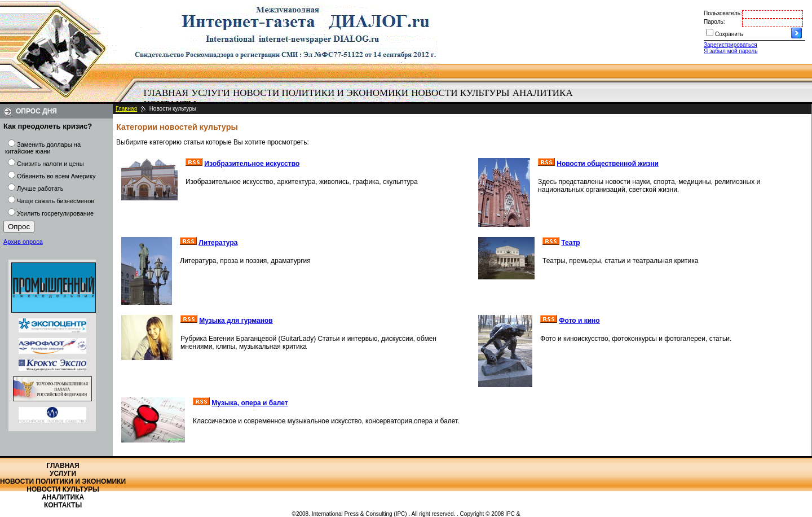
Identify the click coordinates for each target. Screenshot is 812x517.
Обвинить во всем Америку (56, 176)
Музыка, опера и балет (250, 403)
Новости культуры (460, 93)
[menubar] (361, 99)
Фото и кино (579, 321)
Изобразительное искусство (252, 164)
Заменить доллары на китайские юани (43, 148)
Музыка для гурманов (236, 321)
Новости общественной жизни (608, 164)
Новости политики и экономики (321, 93)
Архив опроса (23, 242)
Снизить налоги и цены (50, 164)
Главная (166, 93)
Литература (218, 243)
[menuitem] (166, 93)
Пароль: (714, 22)
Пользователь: (723, 13)
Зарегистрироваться (731, 45)
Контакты (63, 505)
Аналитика (543, 93)
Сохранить (729, 34)
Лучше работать (40, 189)
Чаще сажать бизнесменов (56, 201)
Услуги (211, 93)
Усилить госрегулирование (55, 213)
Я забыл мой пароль (731, 51)
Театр (570, 243)
